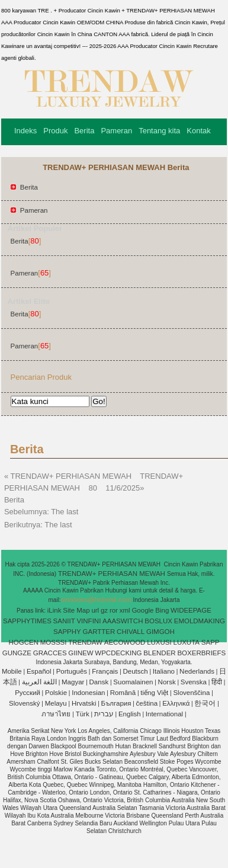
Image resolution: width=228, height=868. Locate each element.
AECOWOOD (125, 642)
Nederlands (197, 671)
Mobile (12, 671)
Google (142, 610)
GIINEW (81, 653)
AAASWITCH (123, 621)
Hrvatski (84, 703)
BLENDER (159, 653)
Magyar (73, 682)
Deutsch (136, 671)
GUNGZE (17, 653)
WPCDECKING (118, 653)
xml (125, 610)
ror (114, 610)
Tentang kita (159, 131)
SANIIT (64, 621)
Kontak (198, 131)
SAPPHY (67, 632)
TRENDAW (85, 642)
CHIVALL (131, 632)
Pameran (116, 131)
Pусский (28, 693)
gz (104, 610)
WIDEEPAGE (191, 610)
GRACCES (50, 653)
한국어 (205, 703)
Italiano (164, 671)
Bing (162, 610)
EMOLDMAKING (200, 621)
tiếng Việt (154, 693)
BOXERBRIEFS (201, 653)
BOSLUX (158, 621)
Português (72, 671)
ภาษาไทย (56, 714)
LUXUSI (159, 642)
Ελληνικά (176, 703)
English (130, 714)
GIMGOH (160, 632)
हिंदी (217, 682)
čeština (147, 703)
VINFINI (89, 621)
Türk (83, 714)
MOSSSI (54, 642)
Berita (84, 131)
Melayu (56, 703)
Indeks (25, 131)
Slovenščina (191, 693)
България (116, 703)
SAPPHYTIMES (27, 621)
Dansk (99, 682)
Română (123, 693)
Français (105, 671)
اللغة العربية (39, 682)
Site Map (76, 610)
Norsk (167, 682)
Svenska (194, 682)
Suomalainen (133, 682)
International (164, 714)
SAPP (211, 642)
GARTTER (99, 632)
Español (39, 671)
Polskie (56, 693)
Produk (55, 131)
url (95, 610)
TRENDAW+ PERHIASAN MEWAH (113, 574)
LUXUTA (187, 642)
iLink (54, 610)
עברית (104, 714)
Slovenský (24, 703)
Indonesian (88, 693)
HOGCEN (23, 642)
